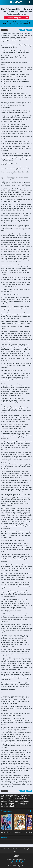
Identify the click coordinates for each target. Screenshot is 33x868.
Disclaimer (19, 849)
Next (29, 30)
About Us (4, 849)
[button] (16, 18)
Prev (22, 30)
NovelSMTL (16, 2)
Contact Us (11, 849)
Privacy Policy (28, 849)
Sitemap (17, 852)
